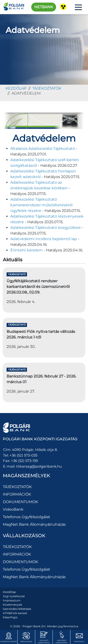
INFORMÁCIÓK (17, 494)
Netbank (44, 7)
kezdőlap (16, 88)
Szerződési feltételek (17, 609)
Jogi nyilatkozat (14, 596)
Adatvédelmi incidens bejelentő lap (44, 239)
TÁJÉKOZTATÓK (47, 88)
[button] (78, 7)
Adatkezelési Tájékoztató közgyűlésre (46, 228)
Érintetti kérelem (27, 250)
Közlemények (12, 605)
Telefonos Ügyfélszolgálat (27, 517)
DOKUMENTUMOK (20, 502)
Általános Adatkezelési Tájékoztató (43, 149)
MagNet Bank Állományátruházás (34, 524)
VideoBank (13, 509)
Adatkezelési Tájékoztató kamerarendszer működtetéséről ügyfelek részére (41, 205)
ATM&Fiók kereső (15, 613)
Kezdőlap (9, 592)
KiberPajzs (10, 617)
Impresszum (12, 600)
